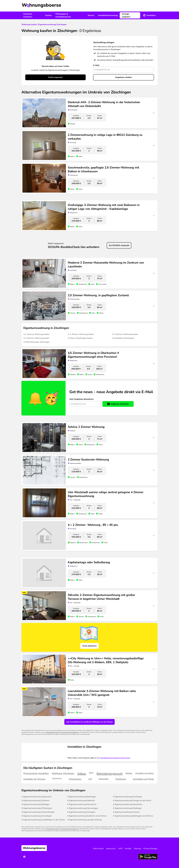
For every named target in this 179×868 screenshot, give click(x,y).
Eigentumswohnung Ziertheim (36, 801)
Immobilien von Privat (143, 779)
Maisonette (104, 779)
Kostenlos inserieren (28, 15)
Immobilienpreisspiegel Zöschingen (115, 758)
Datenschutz (98, 849)
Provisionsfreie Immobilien (36, 773)
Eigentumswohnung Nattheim (82, 801)
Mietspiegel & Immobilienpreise (63, 15)
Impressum (111, 849)
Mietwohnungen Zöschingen (38, 342)
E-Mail (96, 65)
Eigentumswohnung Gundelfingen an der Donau (44, 820)
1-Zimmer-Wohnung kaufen (37, 334)
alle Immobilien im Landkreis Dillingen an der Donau (89, 722)
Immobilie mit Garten (144, 773)
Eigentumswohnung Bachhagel (82, 797)
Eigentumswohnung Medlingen (128, 808)
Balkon (91, 773)
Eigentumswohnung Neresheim (83, 804)
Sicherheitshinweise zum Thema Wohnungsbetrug (62, 732)
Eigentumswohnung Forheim (127, 812)
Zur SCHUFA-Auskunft (119, 245)
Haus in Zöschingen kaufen (81, 338)
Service (91, 15)
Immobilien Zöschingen (124, 338)
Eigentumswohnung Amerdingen (38, 816)
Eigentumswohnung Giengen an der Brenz (133, 801)
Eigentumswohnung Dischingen (128, 797)
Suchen (48, 15)
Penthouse (121, 779)
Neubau (129, 773)
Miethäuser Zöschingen (63, 773)
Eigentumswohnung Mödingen (37, 804)
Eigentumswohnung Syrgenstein (37, 797)
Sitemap (137, 849)
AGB (120, 849)
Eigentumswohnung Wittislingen (38, 808)
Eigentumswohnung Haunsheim (129, 804)
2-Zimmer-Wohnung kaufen (82, 334)
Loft (90, 779)
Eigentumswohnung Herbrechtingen (39, 812)
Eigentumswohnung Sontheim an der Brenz (88, 816)
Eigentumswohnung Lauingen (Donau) (85, 820)
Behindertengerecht (110, 774)
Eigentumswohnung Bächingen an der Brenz (134, 816)
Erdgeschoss (75, 779)
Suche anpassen (55, 77)
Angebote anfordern (120, 404)
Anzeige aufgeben (126, 15)
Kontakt (128, 849)
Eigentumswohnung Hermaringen (84, 808)
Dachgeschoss (57, 778)
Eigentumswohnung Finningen (82, 812)
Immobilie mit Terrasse (34, 779)
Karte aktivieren (89, 646)
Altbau (82, 774)
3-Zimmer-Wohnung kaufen (126, 334)
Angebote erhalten (124, 77)
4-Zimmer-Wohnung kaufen (37, 338)
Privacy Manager (150, 849)
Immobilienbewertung (108, 15)
